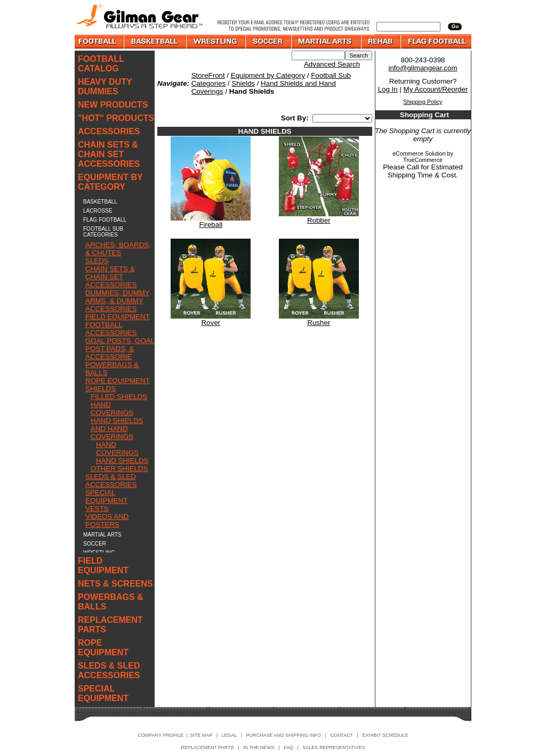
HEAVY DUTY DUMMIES (105, 87)
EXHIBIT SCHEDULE (385, 735)
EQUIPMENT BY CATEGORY (110, 182)
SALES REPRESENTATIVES (334, 747)
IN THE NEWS (259, 747)
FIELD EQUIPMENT (118, 317)
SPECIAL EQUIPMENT (106, 497)
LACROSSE (98, 211)
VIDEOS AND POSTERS (107, 521)
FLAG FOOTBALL (105, 220)
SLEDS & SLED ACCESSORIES (111, 481)
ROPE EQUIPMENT (118, 381)
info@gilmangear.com (423, 68)
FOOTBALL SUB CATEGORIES (103, 232)
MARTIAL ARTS (102, 535)
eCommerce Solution (419, 153)
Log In (388, 89)
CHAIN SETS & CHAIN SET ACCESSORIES (109, 154)
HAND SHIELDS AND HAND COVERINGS (117, 429)
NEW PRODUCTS (113, 105)
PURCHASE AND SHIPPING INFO (284, 735)
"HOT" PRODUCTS (116, 118)
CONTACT (342, 735)
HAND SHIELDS (122, 461)
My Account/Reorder (436, 89)
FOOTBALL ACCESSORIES (111, 329)
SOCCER (95, 544)
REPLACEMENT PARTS (110, 625)
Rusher (319, 323)
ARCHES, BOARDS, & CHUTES (118, 249)
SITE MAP (201, 735)
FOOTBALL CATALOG (101, 64)
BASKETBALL (100, 202)
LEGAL (229, 735)
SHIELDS (101, 389)
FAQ (288, 747)
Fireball (211, 225)
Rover (211, 323)
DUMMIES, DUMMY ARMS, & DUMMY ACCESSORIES (118, 301)
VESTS (97, 509)
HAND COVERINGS (112, 409)
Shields (243, 83)
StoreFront (208, 75)
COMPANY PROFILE (160, 735)
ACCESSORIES (109, 131)
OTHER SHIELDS (119, 469)
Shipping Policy (423, 102)
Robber (319, 220)
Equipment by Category (268, 75)
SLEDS (97, 261)
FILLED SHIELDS (119, 397)
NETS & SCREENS (115, 584)
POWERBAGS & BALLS (111, 602)
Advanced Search (332, 64)
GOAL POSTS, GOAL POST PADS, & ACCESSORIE (120, 349)
